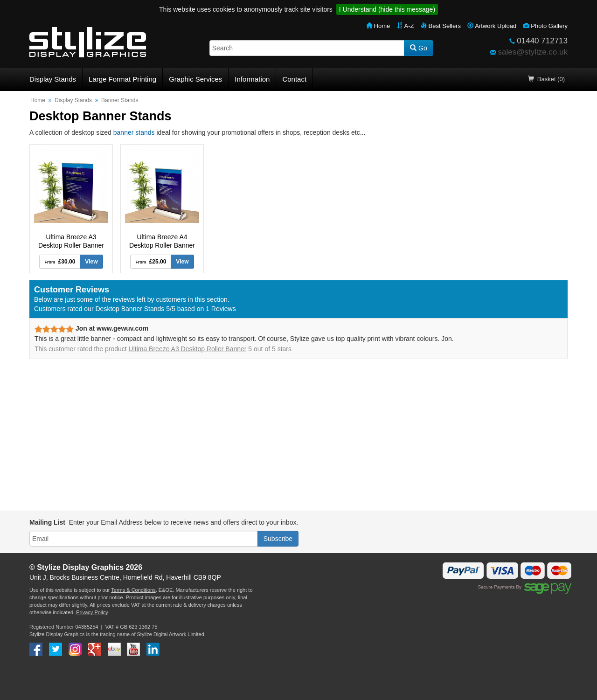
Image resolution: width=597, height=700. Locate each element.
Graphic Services (195, 79)
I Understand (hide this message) (387, 9)
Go (419, 48)
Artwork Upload (492, 26)
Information (252, 79)
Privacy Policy (92, 612)
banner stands (134, 132)
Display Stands (53, 79)
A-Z (406, 26)
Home (378, 26)
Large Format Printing (122, 79)
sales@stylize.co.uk (533, 52)
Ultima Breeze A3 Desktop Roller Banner (188, 349)
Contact (294, 79)
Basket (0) (546, 79)
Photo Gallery (545, 26)
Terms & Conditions (133, 590)
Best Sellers (441, 26)
